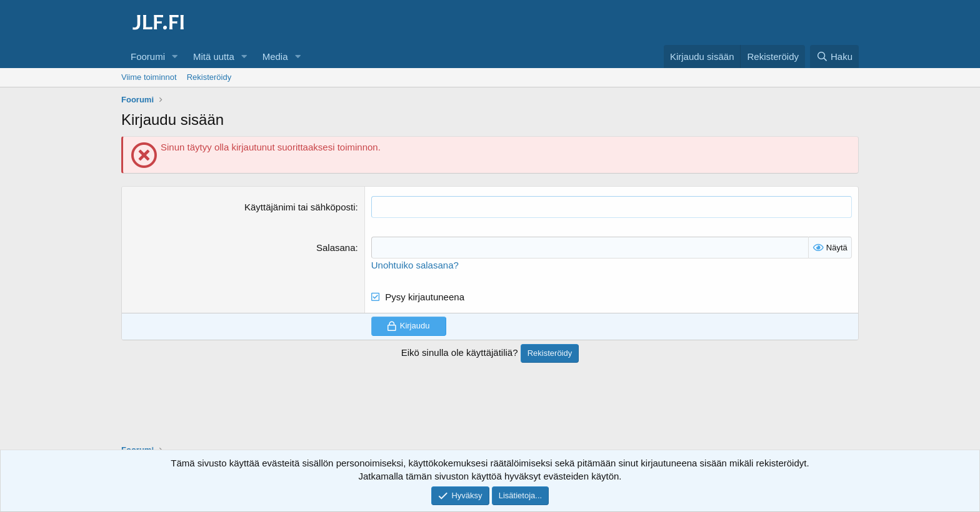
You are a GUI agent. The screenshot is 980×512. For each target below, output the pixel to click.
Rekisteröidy (209, 77)
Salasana (336, 248)
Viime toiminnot (149, 77)
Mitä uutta (214, 57)
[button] (175, 57)
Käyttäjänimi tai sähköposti (300, 207)
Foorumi (148, 57)
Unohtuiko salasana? (415, 265)
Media (275, 57)
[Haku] (834, 57)
